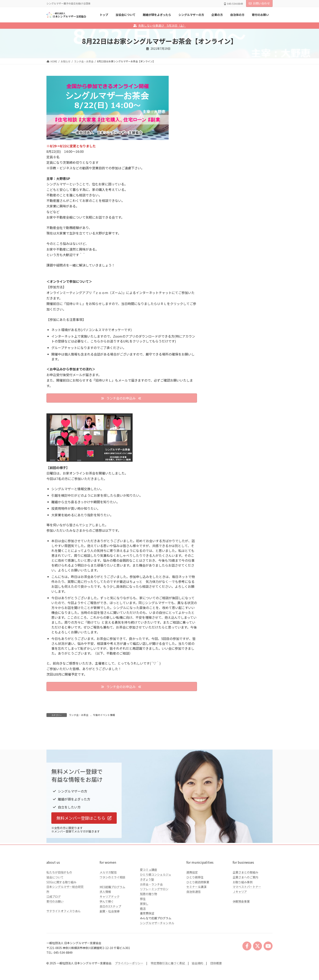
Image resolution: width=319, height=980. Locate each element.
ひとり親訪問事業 (198, 909)
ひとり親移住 (195, 904)
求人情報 (105, 919)
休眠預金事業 (241, 928)
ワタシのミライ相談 (112, 904)
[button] (122, 398)
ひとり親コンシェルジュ (156, 902)
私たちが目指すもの (59, 899)
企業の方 (218, 159)
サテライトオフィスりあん (64, 938)
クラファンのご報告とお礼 (230, 175)
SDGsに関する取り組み (61, 909)
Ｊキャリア (240, 919)
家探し (144, 931)
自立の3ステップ (110, 933)
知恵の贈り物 (148, 921)
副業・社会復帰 (110, 938)
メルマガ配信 (108, 899)
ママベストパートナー (247, 914)
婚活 (143, 936)
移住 (143, 926)
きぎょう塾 (147, 906)
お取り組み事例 (243, 909)
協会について (55, 904)
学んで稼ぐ (107, 928)
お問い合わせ (259, 3)
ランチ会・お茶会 (79, 715)
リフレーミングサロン (154, 916)
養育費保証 (147, 940)
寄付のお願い (55, 928)
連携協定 (192, 899)
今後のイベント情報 (104, 715)
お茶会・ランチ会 (151, 911)
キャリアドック (110, 924)
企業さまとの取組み (245, 899)
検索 (262, 116)
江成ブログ (54, 924)
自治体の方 (220, 167)
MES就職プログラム (112, 914)
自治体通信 (194, 919)
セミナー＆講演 (196, 914)
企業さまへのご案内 (245, 904)
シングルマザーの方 (225, 150)
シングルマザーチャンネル (157, 950)
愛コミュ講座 (148, 897)
